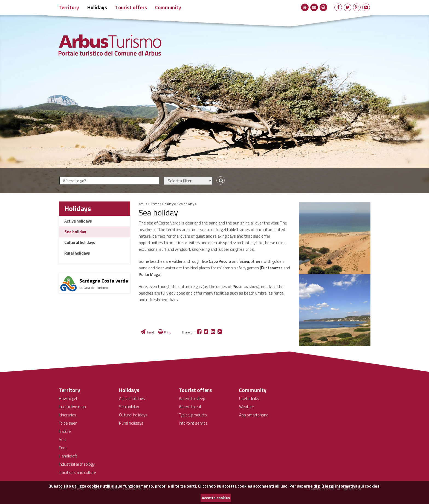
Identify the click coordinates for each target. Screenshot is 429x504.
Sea (62, 440)
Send (147, 332)
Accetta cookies (216, 498)
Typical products (193, 415)
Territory (69, 7)
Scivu (244, 261)
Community (168, 7)
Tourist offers (131, 7)
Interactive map (72, 407)
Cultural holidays (80, 242)
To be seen (68, 423)
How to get (68, 398)
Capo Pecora (220, 261)
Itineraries (68, 415)
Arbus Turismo (149, 204)
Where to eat (190, 407)
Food (63, 448)
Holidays (97, 7)
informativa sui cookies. (358, 486)
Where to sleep (192, 398)
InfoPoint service (193, 423)
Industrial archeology (77, 464)
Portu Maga (150, 274)
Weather (247, 407)
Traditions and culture (77, 472)
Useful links (249, 398)
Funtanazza (272, 268)
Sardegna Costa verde (104, 281)
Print (164, 332)
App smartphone (254, 415)
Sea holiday (75, 232)
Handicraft (68, 456)
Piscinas (240, 286)
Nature (65, 431)
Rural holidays (77, 253)
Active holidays (78, 221)
